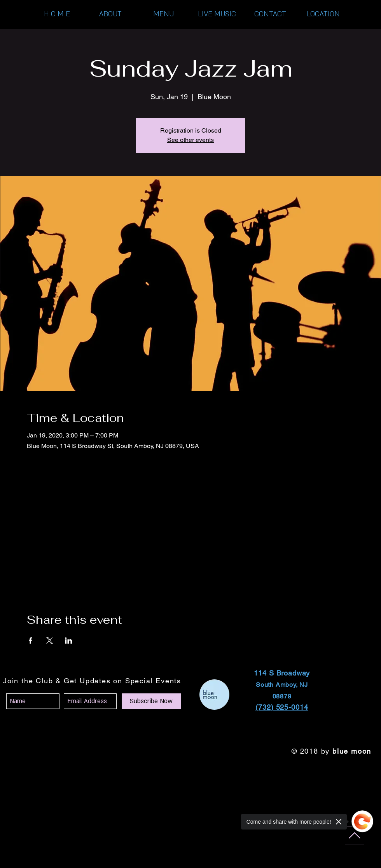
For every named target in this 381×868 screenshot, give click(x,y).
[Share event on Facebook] (31, 640)
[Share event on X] (50, 640)
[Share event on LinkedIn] (69, 640)
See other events (190, 140)
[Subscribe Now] (151, 701)
